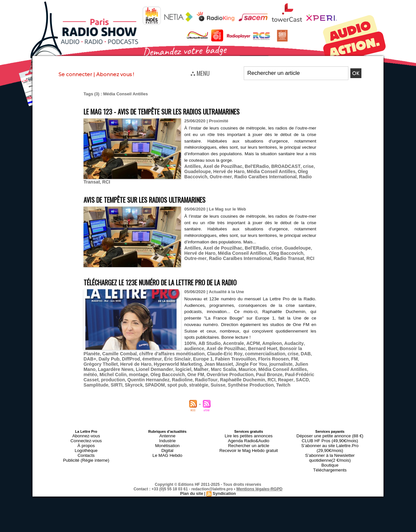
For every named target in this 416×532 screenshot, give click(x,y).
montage (258, 366)
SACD (182, 375)
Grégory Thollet (245, 356)
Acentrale (230, 341)
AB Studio (208, 341)
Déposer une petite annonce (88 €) (330, 430)
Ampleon (265, 341)
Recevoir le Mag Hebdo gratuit (249, 442)
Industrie (167, 434)
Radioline (284, 370)
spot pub (277, 375)
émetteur (92, 356)
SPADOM (257, 375)
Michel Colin (234, 366)
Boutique (330, 450)
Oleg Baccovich (265, 251)
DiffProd (306, 351)
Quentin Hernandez (252, 370)
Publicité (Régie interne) (86, 450)
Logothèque (86, 442)
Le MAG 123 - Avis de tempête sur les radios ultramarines (182, 111)
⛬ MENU (200, 73)
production (220, 370)
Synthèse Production (121, 380)
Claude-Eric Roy (180, 351)
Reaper (167, 375)
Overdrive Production (114, 370)
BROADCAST (278, 166)
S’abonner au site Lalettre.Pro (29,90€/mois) (330, 438)
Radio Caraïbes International (259, 176)
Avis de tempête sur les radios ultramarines (161, 197)
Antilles (192, 166)
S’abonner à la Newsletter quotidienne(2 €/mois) (330, 444)
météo (213, 366)
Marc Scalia (128, 366)
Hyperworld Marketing (106, 361)
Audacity (285, 341)
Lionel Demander (293, 361)
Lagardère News (257, 361)
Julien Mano (226, 361)
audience (305, 341)
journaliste (201, 361)
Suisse (90, 380)
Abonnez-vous (86, 430)
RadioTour (94, 375)
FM (224, 356)
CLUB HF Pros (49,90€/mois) (330, 434)
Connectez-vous (86, 434)
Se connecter (75, 74)
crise (298, 166)
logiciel (91, 366)
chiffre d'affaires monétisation (131, 351)
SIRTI (221, 375)
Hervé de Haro (225, 171)
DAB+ (267, 351)
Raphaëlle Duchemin (127, 375)
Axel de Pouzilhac (220, 166)
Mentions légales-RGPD (260, 472)
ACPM (248, 341)
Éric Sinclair (115, 356)
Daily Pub (285, 351)
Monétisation (167, 438)
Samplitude (202, 375)
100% (190, 341)
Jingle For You (173, 361)
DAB (255, 351)
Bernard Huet (236, 346)
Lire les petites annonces (249, 430)
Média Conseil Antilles (265, 171)
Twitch (150, 380)
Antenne (168, 430)
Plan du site (192, 477)
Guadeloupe (196, 171)
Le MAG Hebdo (167, 446)
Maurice (150, 366)
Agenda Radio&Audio (248, 434)
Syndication (224, 477)
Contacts (86, 446)
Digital (168, 442)
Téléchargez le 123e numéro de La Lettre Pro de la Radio (181, 280)
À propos (86, 438)
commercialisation (217, 351)
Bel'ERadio (251, 166)
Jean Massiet (143, 361)
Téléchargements (330, 454)
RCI (205, 180)
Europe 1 (139, 356)
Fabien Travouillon (169, 356)
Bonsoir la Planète (270, 346)
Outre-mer (218, 176)
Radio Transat (258, 256)
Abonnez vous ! (115, 74)
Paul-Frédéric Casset (185, 370)
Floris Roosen (204, 356)
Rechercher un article (249, 438)
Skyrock (237, 375)
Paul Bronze (150, 370)
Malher (107, 366)
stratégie (297, 375)
